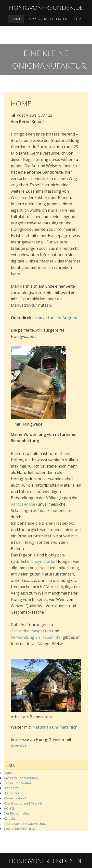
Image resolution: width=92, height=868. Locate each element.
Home (16, 19)
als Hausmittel (48, 637)
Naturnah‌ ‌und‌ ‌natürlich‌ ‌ (56, 727)
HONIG (9, 808)
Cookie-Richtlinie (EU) (19, 829)
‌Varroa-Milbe (23, 504)
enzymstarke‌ (43, 561)
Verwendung (23, 637)
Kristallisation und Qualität (23, 803)
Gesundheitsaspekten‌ (31, 631)
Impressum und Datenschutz (54, 19)
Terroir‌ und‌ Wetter (18, 783)
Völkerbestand (15, 798)
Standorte (11, 788)
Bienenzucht (13, 793)
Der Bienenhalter (17, 813)
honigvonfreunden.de (46, 7)
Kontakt (9, 818)
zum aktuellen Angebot (57, 318)
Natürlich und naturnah (21, 778)
